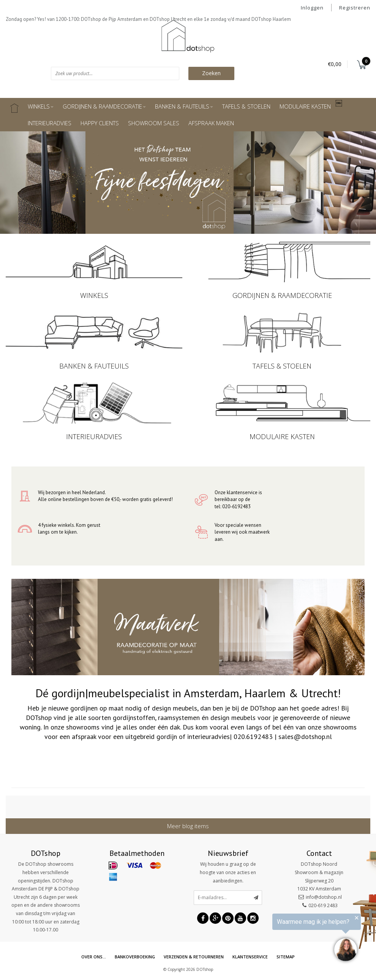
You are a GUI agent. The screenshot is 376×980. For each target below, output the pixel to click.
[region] (283, 939)
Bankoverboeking (135, 957)
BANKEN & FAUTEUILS (184, 106)
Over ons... (94, 957)
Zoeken (211, 73)
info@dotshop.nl (324, 897)
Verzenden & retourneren (194, 957)
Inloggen (312, 8)
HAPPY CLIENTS (100, 123)
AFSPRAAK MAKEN (211, 123)
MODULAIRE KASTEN (305, 106)
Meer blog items (188, 826)
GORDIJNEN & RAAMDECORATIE (104, 106)
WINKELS (41, 106)
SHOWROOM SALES (154, 123)
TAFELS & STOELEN (246, 106)
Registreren (355, 8)
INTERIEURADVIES (50, 123)
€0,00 (335, 64)
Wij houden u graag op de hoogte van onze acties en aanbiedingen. (228, 872)
